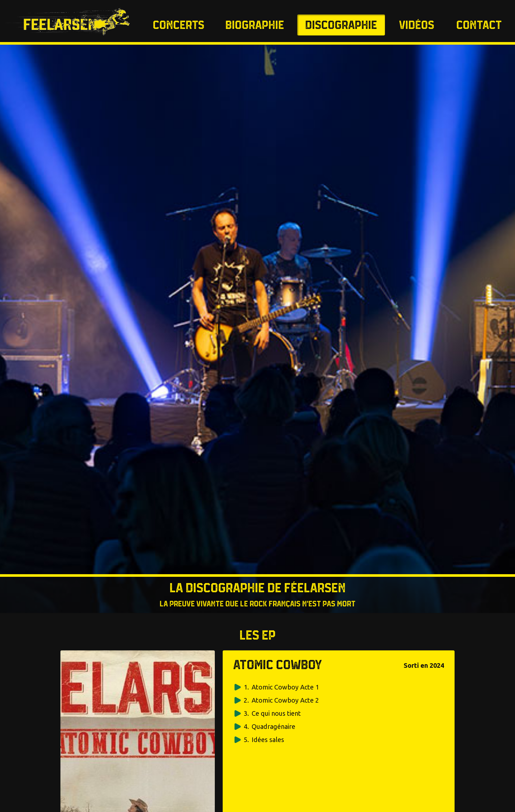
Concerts (179, 26)
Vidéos (417, 26)
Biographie (255, 26)
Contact (479, 26)
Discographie (341, 26)
